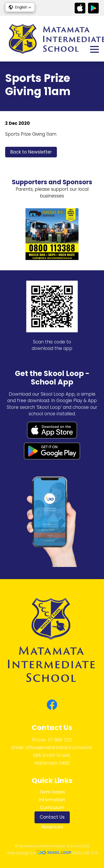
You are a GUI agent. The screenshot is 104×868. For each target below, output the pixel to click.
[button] (20, 7)
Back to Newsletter (31, 152)
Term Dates (52, 792)
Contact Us (52, 817)
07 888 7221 (60, 740)
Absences (52, 827)
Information (52, 800)
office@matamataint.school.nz (59, 748)
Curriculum (52, 808)
